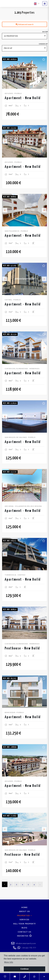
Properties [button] (24, 916)
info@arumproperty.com (23, 944)
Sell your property (24, 924)
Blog (24, 928)
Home (24, 907)
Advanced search (25, 24)
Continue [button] (24, 969)
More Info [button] (9, 962)
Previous (5, 73)
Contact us (25, 932)
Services (24, 920)
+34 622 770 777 (27, 948)
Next (44, 73)
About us (24, 911)
